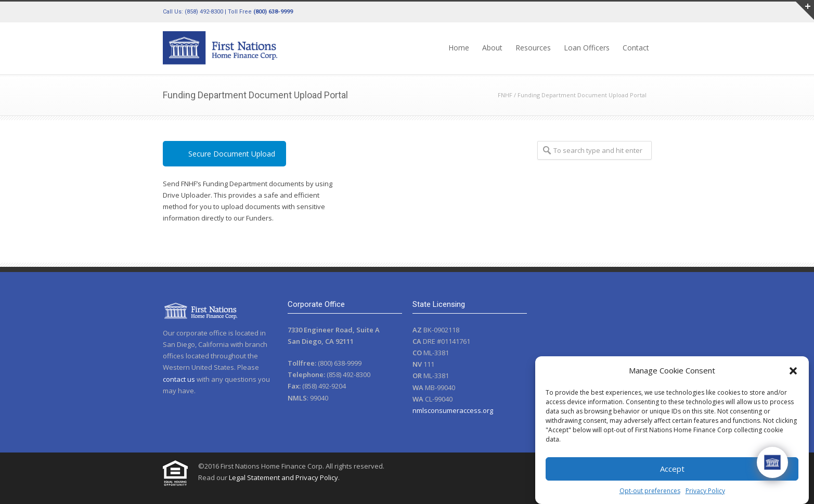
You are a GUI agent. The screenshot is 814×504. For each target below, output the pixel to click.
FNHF (505, 95)
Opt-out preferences (650, 491)
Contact (636, 48)
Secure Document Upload (232, 154)
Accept (672, 469)
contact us (179, 379)
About (492, 48)
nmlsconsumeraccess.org (453, 410)
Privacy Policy (705, 491)
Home (459, 48)
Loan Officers (587, 48)
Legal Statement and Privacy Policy (283, 477)
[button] (793, 371)
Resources (533, 48)
